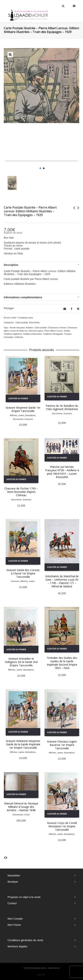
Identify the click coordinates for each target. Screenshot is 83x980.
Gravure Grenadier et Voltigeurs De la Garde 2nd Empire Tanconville (21, 662)
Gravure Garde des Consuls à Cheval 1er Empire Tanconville (23, 573)
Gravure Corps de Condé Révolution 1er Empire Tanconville (62, 826)
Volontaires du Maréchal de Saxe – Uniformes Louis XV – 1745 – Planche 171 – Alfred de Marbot (62, 581)
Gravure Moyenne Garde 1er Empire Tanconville (23, 409)
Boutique (13, 882)
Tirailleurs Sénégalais (53, 334)
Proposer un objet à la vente (24, 897)
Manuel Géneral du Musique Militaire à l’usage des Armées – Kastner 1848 (21, 807)
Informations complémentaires (23, 297)
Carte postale (22, 322)
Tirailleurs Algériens (13, 334)
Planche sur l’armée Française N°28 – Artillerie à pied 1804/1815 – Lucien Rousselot (62, 472)
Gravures (29, 419)
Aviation (30, 328)
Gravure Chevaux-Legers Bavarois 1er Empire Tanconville (62, 745)
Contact (12, 903)
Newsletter (14, 876)
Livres (27, 815)
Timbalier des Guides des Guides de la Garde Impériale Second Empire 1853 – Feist (62, 663)
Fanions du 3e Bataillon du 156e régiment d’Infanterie (62, 407)
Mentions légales (17, 946)
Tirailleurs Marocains (33, 334)
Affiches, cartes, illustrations (23, 415)
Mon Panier (14, 925)
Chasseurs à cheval (57, 328)
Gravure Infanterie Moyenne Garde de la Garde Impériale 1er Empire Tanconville (23, 744)
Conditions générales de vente (25, 940)
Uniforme (19, 337)
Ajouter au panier (18, 399)
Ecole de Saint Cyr (19, 331)
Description (11, 265)
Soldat (67, 331)
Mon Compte (15, 919)
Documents (34, 322)
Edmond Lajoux (36, 331)
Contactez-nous (26, 318)
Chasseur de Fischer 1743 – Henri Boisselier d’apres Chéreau (21, 492)
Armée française (17, 328)
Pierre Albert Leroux (53, 331)
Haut (41, 975)
